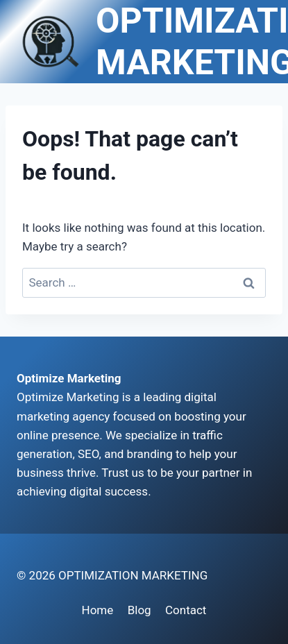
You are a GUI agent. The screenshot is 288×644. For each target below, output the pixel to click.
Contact (186, 610)
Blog (139, 610)
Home (98, 610)
